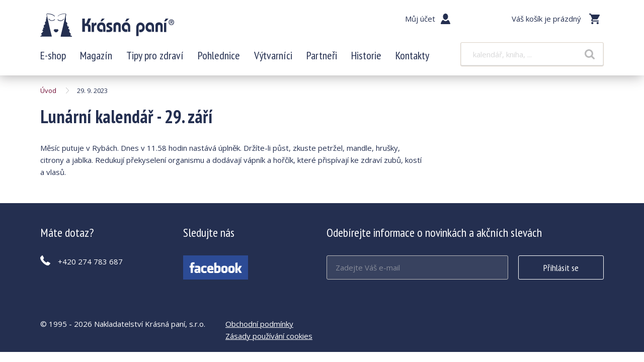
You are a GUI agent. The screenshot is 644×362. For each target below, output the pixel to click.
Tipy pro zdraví (155, 55)
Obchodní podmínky (259, 324)
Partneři (322, 55)
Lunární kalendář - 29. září (107, 25)
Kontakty (412, 55)
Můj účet (420, 19)
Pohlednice (219, 55)
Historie (366, 55)
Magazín (96, 55)
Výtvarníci (273, 55)
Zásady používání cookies (269, 336)
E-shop (53, 55)
